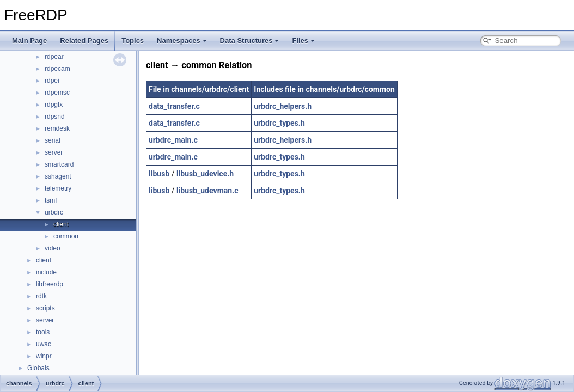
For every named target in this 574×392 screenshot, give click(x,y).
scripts (45, 308)
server (54, 152)
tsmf (51, 200)
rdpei (52, 81)
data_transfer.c (174, 106)
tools (43, 332)
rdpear (54, 57)
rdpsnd (55, 117)
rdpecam (57, 69)
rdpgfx (54, 105)
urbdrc (54, 212)
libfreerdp (50, 284)
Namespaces (182, 41)
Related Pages (84, 41)
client (61, 224)
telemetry (58, 188)
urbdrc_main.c (173, 140)
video (53, 248)
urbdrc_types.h (279, 123)
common (66, 236)
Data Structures (250, 41)
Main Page (29, 41)
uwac (44, 344)
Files (303, 41)
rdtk (41, 296)
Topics (133, 41)
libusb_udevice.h (205, 174)
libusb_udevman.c (207, 191)
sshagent (58, 176)
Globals (38, 368)
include (46, 272)
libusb (159, 174)
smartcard (59, 164)
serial (53, 140)
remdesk (57, 128)
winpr (44, 356)
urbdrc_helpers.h (283, 106)
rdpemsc (57, 93)
